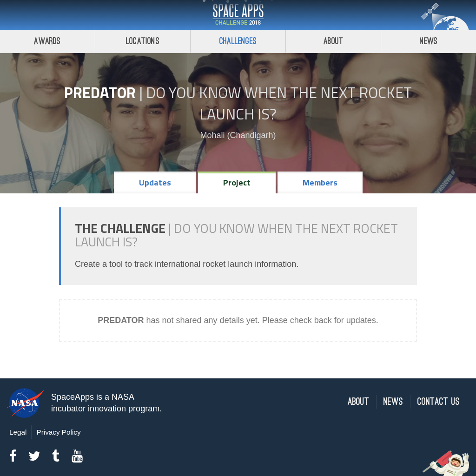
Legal (18, 432)
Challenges (238, 41)
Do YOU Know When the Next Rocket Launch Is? (279, 103)
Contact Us (439, 402)
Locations (143, 41)
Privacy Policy (58, 432)
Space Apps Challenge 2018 (238, 15)
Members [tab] (320, 182)
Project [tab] (237, 182)
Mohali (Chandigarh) (238, 135)
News (429, 41)
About (334, 41)
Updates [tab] (155, 182)
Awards (47, 41)
